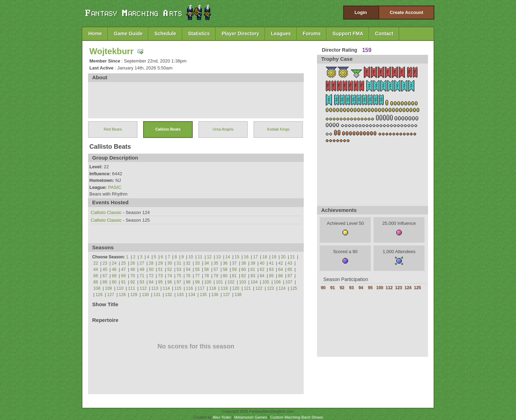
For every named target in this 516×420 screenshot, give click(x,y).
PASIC (115, 187)
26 (132, 263)
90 (114, 282)
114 (166, 288)
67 (105, 276)
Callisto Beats (168, 129)
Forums (312, 34)
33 (197, 263)
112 (143, 288)
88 (95, 282)
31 (179, 263)
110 (120, 288)
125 (294, 288)
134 (192, 295)
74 (169, 276)
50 (151, 270)
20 (283, 257)
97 (179, 282)
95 (160, 282)
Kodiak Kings (278, 129)
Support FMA (348, 34)
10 (191, 257)
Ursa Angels (223, 129)
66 (95, 276)
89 (105, 282)
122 (259, 288)
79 (216, 276)
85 (271, 276)
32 (188, 263)
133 (180, 295)
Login (360, 12)
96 (169, 282)
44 (95, 270)
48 (132, 270)
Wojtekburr (111, 51)
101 (219, 282)
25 (123, 263)
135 (203, 295)
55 (197, 270)
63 (271, 270)
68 (114, 276)
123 (271, 288)
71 (142, 276)
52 (169, 270)
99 (197, 282)
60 (244, 270)
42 (281, 263)
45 (105, 270)
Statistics (199, 34)
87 (290, 276)
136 (215, 295)
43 (290, 263)
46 (114, 270)
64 (281, 270)
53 (179, 270)
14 (228, 257)
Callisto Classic (106, 212)
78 (207, 276)
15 (237, 257)
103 (243, 282)
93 (142, 282)
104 (254, 282)
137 (227, 295)
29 (160, 263)
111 (132, 288)
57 (216, 270)
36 (225, 263)
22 (95, 263)
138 (238, 295)
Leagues (281, 34)
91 (123, 282)
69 (123, 276)
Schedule (165, 34)
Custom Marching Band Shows (297, 417)
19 (274, 257)
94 (151, 282)
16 (246, 257)
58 (225, 270)
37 (234, 263)
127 (111, 295)
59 (234, 270)
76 (188, 276)
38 (244, 263)
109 (109, 288)
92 (132, 282)
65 (290, 270)
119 (224, 288)
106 (277, 282)
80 (225, 276)
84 (262, 276)
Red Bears (113, 129)
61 (253, 270)
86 (281, 276)
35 (216, 263)
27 (142, 263)
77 (197, 276)
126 (99, 295)
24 (114, 263)
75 (179, 276)
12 (209, 257)
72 (151, 276)
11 (200, 257)
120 (236, 288)
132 (169, 295)
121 (247, 288)
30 (169, 263)
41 (271, 263)
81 (234, 276)
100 (208, 282)
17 (255, 257)
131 (157, 295)
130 (145, 295)
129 (134, 295)
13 (218, 257)
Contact (384, 34)
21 (292, 257)
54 (188, 270)
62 (262, 270)
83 (253, 276)
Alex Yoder (222, 417)
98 (188, 282)
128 (122, 295)
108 (97, 288)
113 (155, 288)
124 (282, 288)
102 (231, 282)
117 (201, 288)
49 (142, 270)
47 (123, 270)
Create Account (406, 12)
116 (190, 288)
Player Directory (240, 34)
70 (132, 276)
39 (253, 263)
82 (244, 276)
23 (105, 263)
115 (178, 288)
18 (265, 257)
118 (213, 288)
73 (160, 276)
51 (160, 270)
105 (266, 282)
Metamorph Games (251, 417)
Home (95, 34)
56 (207, 270)
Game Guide (128, 34)
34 (207, 263)
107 (289, 282)
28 (151, 263)
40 (262, 263)
